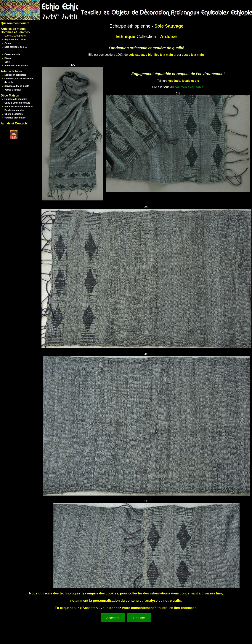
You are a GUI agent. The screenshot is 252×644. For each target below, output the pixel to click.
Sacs (7, 62)
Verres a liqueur (13, 90)
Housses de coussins (16, 99)
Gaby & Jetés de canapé (17, 103)
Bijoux (8, 58)
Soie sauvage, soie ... (16, 47)
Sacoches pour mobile (16, 66)
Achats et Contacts (14, 123)
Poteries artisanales (15, 118)
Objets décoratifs (14, 114)
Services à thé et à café (17, 86)
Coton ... (9, 43)
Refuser (139, 618)
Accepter (113, 618)
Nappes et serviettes (15, 75)
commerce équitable (189, 87)
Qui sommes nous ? (15, 23)
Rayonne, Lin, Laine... (16, 39)
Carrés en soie (12, 54)
